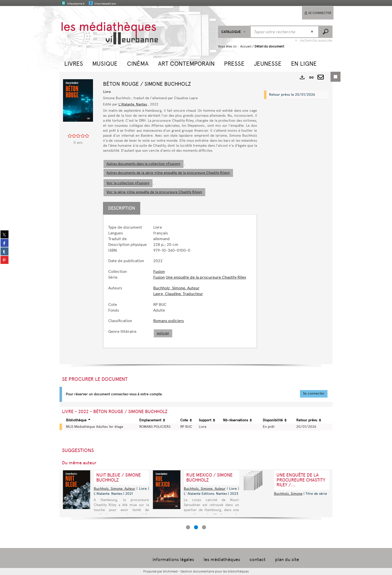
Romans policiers (168, 321)
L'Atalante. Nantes (133, 104)
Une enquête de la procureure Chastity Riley (206, 277)
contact (257, 560)
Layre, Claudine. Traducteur (178, 294)
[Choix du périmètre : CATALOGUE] (234, 32)
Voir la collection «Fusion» (128, 183)
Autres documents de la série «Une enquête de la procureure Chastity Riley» (168, 173)
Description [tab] (122, 208)
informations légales (173, 560)
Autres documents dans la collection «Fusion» (143, 164)
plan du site (287, 560)
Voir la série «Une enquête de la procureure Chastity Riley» (154, 192)
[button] (74, 63)
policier (163, 333)
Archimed (170, 571)
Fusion (159, 272)
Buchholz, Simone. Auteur (176, 288)
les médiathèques (222, 560)
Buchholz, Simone (288, 494)
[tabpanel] (180, 281)
